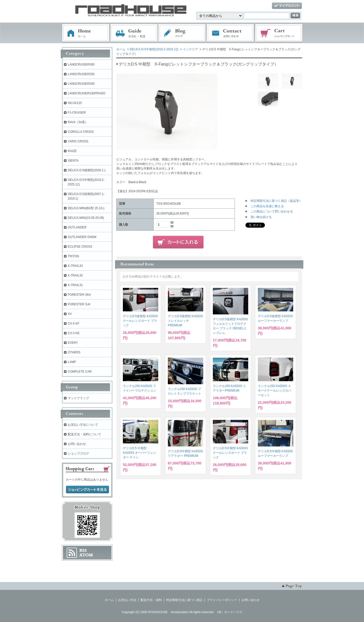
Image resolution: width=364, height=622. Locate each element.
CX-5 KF (74, 324)
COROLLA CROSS (81, 132)
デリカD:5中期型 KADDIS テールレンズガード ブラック (230, 453)
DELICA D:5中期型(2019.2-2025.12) (154, 49)
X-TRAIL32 (75, 275)
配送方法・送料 (151, 600)
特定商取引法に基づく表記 (184, 600)
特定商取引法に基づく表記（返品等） (276, 201)
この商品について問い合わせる (272, 211)
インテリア (190, 49)
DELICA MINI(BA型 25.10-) (86, 208)
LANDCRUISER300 (81, 65)
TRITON (73, 256)
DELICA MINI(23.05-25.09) (86, 218)
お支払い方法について (83, 425)
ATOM (86, 555)
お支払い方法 (127, 600)
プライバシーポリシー (222, 600)
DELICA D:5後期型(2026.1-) (87, 170)
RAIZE (72, 151)
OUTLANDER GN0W (82, 237)
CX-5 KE (74, 333)
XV (70, 314)
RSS (83, 550)
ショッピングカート (279, 33)
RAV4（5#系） (78, 122)
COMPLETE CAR (80, 372)
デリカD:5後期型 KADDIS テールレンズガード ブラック (140, 321)
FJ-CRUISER (77, 113)
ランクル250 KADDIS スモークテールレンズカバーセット (275, 391)
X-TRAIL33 (75, 266)
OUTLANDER (77, 227)
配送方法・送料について (84, 434)
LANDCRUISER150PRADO (87, 93)
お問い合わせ (231, 33)
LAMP (72, 362)
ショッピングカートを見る (87, 490)
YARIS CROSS (78, 141)
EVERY (73, 343)
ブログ (182, 33)
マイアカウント (287, 6)
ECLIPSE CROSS (80, 247)
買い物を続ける (261, 217)
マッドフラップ (78, 398)
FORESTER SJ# (79, 304)
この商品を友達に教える (267, 206)
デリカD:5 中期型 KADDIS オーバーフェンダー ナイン (140, 453)
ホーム (86, 33)
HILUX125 (75, 103)
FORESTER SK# (79, 295)
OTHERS (74, 352)
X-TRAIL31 (75, 285)
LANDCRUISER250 (81, 74)
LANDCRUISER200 (81, 84)
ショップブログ (78, 454)
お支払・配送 (134, 33)
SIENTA (73, 161)
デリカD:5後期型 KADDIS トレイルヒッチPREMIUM (185, 321)
